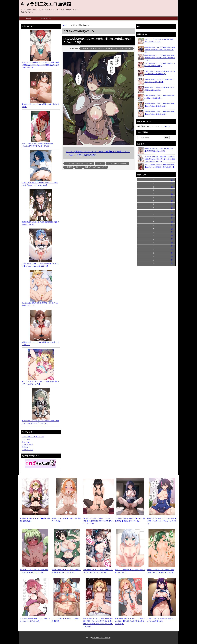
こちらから (166, 126)
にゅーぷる (26, 439)
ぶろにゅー (26, 447)
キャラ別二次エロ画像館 (46, 4)
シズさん (100, 163)
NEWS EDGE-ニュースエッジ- (33, 437)
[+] (172, 180)
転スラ (78, 167)
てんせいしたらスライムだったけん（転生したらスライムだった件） (106, 48)
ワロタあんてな (27, 450)
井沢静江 (68, 167)
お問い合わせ (46, 18)
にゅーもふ (26, 442)
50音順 (28, 18)
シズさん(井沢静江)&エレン (117, 163)
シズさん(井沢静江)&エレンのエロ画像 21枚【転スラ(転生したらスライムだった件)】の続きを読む (98, 153)
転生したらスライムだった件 (96, 167)
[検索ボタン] (167, 137)
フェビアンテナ (27, 445)
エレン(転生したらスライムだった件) (79, 163)
